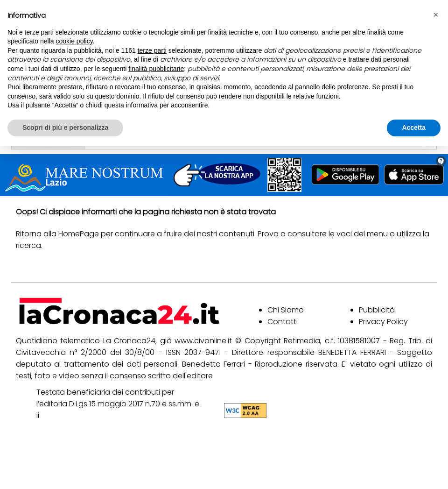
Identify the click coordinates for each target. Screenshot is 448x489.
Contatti (283, 322)
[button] (436, 15)
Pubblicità (377, 310)
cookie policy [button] (74, 41)
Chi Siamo (286, 310)
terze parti (152, 50)
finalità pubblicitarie (156, 69)
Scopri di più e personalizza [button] (65, 128)
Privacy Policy (383, 322)
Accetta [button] (414, 128)
